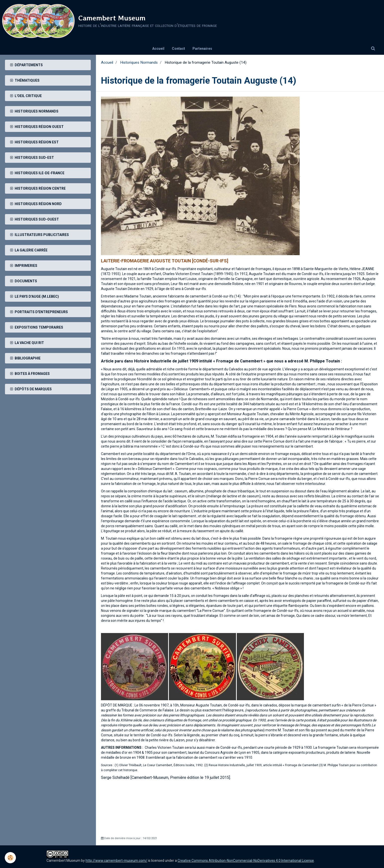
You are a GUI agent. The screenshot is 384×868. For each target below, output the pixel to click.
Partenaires (202, 49)
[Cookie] (11, 858)
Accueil (158, 49)
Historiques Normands (139, 62)
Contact (178, 49)
